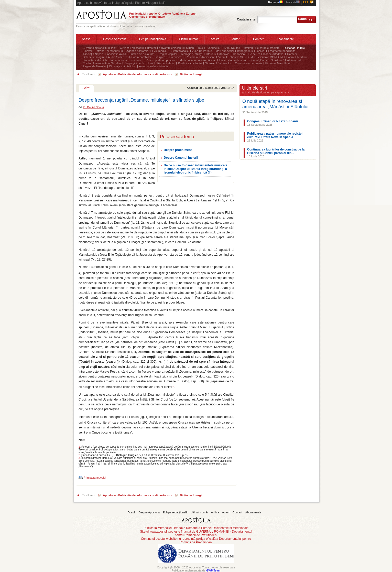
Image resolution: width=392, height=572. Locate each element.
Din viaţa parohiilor (140, 57)
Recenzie (136, 60)
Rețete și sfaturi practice (161, 60)
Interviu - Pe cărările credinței (262, 48)
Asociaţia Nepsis (93, 54)
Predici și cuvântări (190, 63)
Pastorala (192, 57)
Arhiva (215, 39)
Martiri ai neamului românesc (198, 60)
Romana (276, 2)
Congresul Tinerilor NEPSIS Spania (273, 121)
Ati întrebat (294, 60)
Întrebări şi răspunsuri (109, 51)
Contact (258, 39)
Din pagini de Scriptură (139, 63)
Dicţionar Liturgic (294, 48)
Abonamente (285, 39)
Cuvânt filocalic (179, 51)
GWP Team (213, 570)
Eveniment (176, 57)
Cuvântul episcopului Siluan (176, 48)
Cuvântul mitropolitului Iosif (99, 48)
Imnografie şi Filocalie (251, 51)
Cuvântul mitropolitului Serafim (102, 63)
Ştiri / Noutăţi (232, 48)
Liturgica (160, 57)
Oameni (292, 54)
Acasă (86, 39)
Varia (221, 57)
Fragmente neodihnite (282, 51)
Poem (290, 57)
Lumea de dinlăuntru (142, 54)
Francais (293, 2)
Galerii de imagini (94, 57)
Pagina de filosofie (94, 66)
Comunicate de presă (248, 63)
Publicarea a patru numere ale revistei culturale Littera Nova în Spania (275, 135)
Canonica (239, 54)
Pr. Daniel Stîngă (94, 107)
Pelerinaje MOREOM (270, 57)
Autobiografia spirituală (154, 66)
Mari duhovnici (225, 51)
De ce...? (254, 54)
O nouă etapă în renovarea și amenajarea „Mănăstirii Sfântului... (277, 104)
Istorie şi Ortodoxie (218, 54)
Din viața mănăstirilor (122, 66)
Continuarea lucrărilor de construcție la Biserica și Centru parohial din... (276, 151)
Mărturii (302, 57)
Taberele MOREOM (241, 57)
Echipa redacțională (153, 39)
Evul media (159, 51)
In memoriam (119, 60)
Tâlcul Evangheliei (209, 48)
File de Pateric (165, 63)
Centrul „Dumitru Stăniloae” (266, 60)
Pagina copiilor (168, 54)
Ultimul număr (189, 39)
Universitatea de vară (233, 60)
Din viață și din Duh (95, 60)
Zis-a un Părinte (202, 51)
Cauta (302, 19)
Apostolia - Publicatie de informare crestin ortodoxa (138, 74)
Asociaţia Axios (116, 54)
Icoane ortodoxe (273, 54)
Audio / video (116, 57)
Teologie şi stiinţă (192, 54)
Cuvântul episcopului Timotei (138, 48)
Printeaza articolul (95, 478)
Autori (236, 39)
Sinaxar (87, 51)
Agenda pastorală (137, 51)
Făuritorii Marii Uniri (277, 63)
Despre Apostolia (115, 39)
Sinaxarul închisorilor (218, 63)
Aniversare (208, 57)
